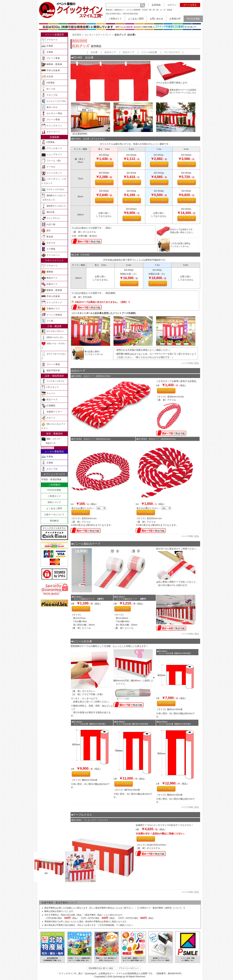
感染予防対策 (51, 371)
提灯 (46, 231)
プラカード (50, 40)
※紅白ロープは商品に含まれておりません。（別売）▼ (103, 302)
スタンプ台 (50, 95)
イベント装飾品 (52, 315)
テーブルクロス (172, 52)
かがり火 (48, 243)
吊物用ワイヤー (52, 412)
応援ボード (50, 284)
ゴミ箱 (47, 321)
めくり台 (48, 89)
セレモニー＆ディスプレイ (98, 35)
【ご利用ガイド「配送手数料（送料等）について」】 (161, 908)
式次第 (47, 77)
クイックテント (52, 126)
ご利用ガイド (54, 496)
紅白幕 (94, 52)
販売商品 (77, 35)
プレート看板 (51, 58)
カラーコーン (51, 132)
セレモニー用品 (52, 113)
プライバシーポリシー (129, 968)
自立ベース (50, 400)
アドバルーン (51, 255)
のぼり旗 (48, 224)
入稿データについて (54, 515)
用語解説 (54, 521)
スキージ (48, 418)
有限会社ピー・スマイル (124, 10)
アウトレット (47, 448)
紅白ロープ (110, 52)
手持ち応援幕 (51, 70)
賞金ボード (50, 278)
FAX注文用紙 (54, 490)
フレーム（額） (52, 161)
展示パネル (50, 107)
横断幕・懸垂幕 (52, 64)
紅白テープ (129, 52)
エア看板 (48, 249)
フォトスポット (52, 173)
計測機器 (48, 406)
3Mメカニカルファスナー (53, 426)
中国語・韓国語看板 (52, 479)
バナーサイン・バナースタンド (54, 181)
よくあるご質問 (54, 508)
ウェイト (48, 393)
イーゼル (48, 167)
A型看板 (48, 83)
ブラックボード (52, 148)
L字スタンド (50, 387)
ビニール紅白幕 (149, 52)
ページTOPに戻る (190, 363)
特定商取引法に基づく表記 (101, 968)
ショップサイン (52, 155)
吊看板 (47, 46)
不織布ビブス (51, 309)
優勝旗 (47, 272)
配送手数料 (50, 908)
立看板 (47, 52)
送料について (54, 502)
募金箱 (47, 237)
